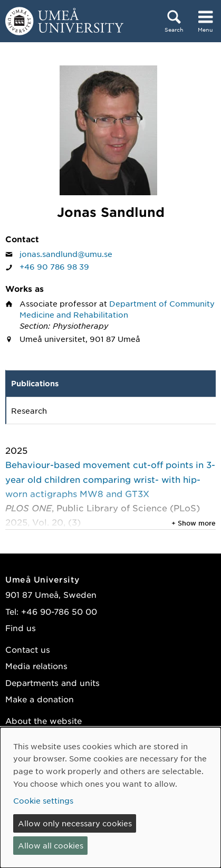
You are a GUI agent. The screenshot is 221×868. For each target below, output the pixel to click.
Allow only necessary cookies (75, 823)
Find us (21, 628)
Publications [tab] (35, 383)
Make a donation (40, 699)
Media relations (36, 666)
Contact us (28, 649)
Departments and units (52, 683)
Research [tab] (29, 411)
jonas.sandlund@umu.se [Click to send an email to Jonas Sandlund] (66, 254)
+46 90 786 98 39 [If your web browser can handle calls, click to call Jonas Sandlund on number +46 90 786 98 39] (54, 266)
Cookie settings (43, 800)
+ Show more (194, 523)
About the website (44, 721)
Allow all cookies (51, 845)
